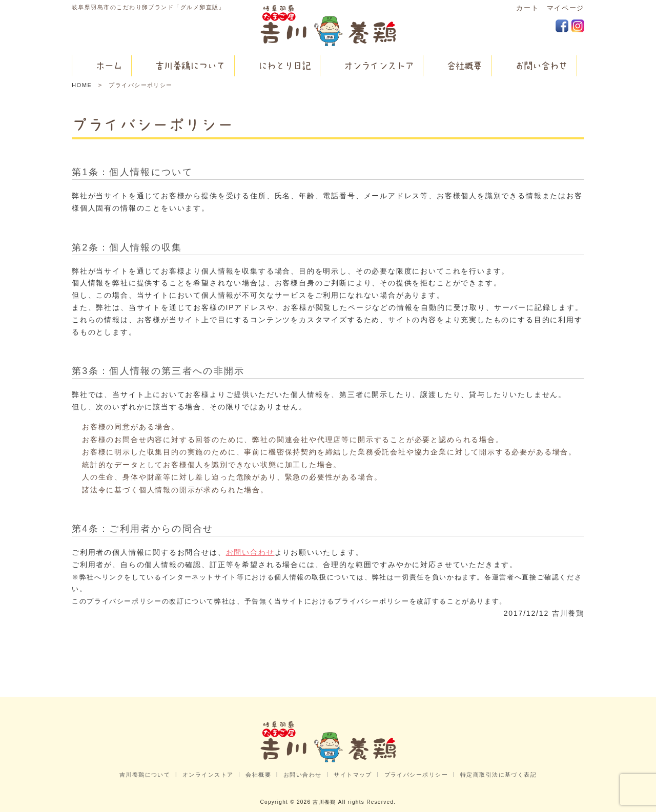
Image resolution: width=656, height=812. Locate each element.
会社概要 (258, 775)
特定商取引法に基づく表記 (498, 775)
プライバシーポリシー (416, 775)
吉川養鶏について (145, 775)
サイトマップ (353, 775)
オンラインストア (208, 775)
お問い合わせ (250, 552)
